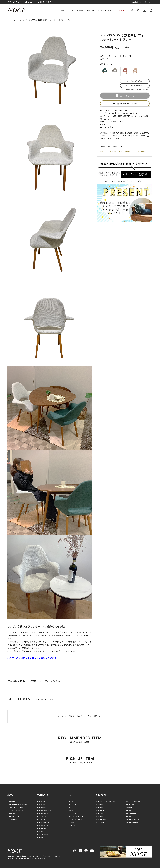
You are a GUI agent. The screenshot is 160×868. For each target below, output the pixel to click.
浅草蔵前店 (102, 819)
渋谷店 (100, 816)
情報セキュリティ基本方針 (18, 807)
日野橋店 (101, 822)
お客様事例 (43, 807)
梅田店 (128, 810)
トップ (10, 20)
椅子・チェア (73, 807)
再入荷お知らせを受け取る (125, 103)
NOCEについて (14, 816)
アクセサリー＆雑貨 (75, 819)
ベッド (71, 810)
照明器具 (72, 822)
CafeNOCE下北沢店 (133, 819)
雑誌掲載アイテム (45, 810)
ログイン (129, 181)
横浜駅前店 (130, 804)
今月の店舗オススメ (46, 813)
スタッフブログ (44, 819)
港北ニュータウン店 (133, 801)
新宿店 (100, 813)
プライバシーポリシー (17, 810)
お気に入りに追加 (136, 81)
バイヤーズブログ (45, 816)
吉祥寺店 (101, 810)
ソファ (71, 801)
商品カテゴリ (66, 10)
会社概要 (12, 801)
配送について (43, 831)
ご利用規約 (13, 819)
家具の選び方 (43, 825)
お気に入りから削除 (136, 85)
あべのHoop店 (131, 813)
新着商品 (80, 10)
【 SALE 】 (122, 10)
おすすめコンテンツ (105, 10)
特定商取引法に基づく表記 (18, 804)
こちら (51, 699)
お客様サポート (145, 2)
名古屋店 (129, 807)
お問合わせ (43, 837)
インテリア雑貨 (138, 151)
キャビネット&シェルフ (77, 816)
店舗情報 (135, 2)
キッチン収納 (124, 151)
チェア (19, 20)
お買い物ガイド (44, 822)
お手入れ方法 (43, 828)
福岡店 (128, 816)
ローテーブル (73, 813)
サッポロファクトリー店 (106, 801)
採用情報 (12, 813)
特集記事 (90, 10)
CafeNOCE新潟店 (132, 822)
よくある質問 (43, 834)
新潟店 (100, 807)
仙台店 (100, 804)
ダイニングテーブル (109, 151)
